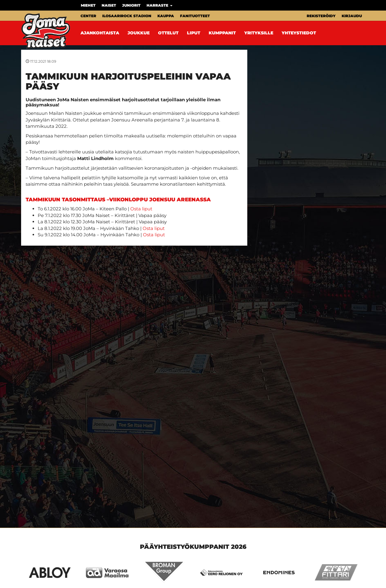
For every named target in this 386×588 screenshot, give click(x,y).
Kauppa (166, 16)
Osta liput (141, 209)
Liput (194, 33)
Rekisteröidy (321, 16)
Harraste (160, 5)
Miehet (88, 5)
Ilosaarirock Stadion (127, 16)
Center (88, 16)
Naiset (109, 5)
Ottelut (168, 33)
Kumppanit (222, 33)
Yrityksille (259, 33)
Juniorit (131, 5)
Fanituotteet (195, 16)
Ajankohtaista (100, 33)
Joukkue (139, 33)
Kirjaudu (352, 16)
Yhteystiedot (299, 33)
